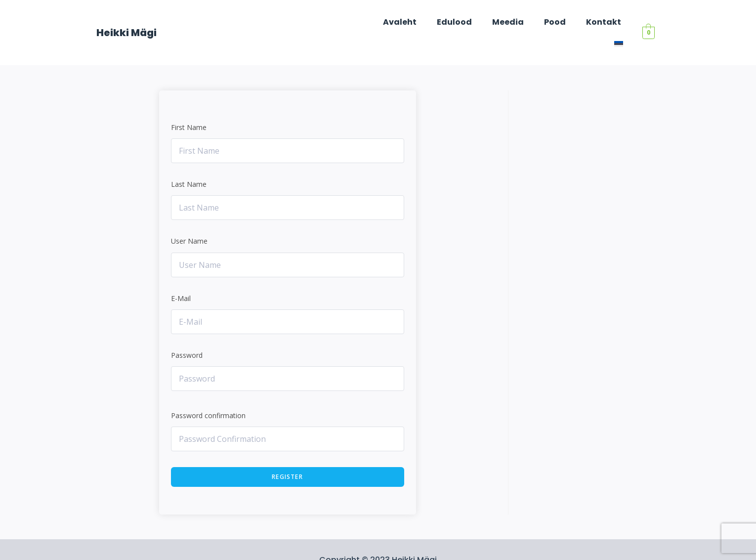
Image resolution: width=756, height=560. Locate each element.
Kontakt (582, 22)
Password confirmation (208, 395)
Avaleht (392, 22)
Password (187, 334)
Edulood (443, 22)
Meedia (493, 22)
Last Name (189, 163)
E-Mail (181, 278)
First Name (189, 107)
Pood (537, 22)
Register (287, 456)
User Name (189, 220)
